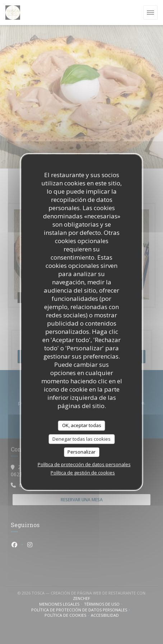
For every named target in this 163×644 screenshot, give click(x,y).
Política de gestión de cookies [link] (83, 473)
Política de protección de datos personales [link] (84, 464)
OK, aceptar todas (82, 425)
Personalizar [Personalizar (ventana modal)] (81, 452)
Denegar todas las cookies (81, 439)
